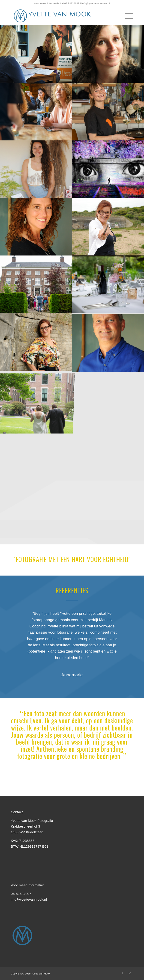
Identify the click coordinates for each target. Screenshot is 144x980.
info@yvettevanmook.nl (29, 899)
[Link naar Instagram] (130, 973)
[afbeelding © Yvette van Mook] (36, 54)
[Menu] (127, 16)
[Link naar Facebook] (123, 973)
